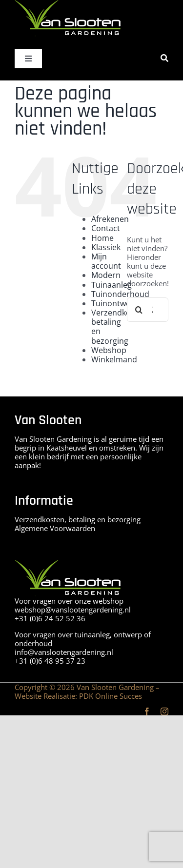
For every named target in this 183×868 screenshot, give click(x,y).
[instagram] (164, 711)
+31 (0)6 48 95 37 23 (50, 661)
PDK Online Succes (111, 696)
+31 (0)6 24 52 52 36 (50, 618)
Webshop (109, 350)
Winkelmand (114, 359)
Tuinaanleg (112, 285)
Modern (106, 275)
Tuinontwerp (115, 303)
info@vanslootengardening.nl (64, 652)
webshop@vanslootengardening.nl (73, 610)
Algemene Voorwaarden (55, 528)
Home (102, 238)
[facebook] (147, 711)
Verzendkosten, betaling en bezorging (120, 327)
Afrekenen (110, 219)
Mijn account (106, 261)
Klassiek (106, 247)
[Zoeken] (164, 58)
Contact (106, 228)
